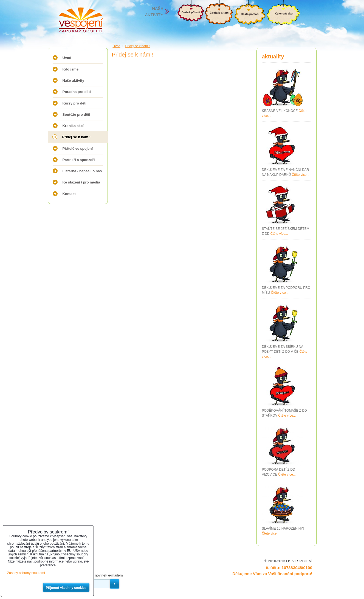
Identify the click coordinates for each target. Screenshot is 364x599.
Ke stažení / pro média (81, 182)
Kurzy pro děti (74, 103)
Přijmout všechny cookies (66, 588)
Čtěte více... (301, 175)
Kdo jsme (71, 69)
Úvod (67, 58)
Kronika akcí (73, 126)
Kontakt (69, 194)
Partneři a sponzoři (79, 160)
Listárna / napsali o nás (82, 171)
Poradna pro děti (77, 92)
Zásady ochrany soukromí (26, 573)
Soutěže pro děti (76, 115)
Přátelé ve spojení (78, 149)
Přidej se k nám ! (76, 137)
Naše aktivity (74, 80)
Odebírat (115, 584)
